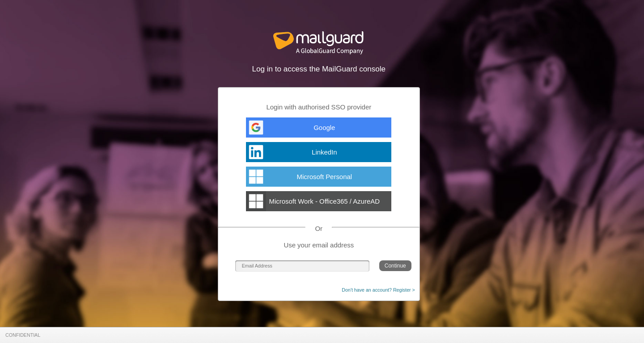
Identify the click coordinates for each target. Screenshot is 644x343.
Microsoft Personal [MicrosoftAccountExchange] (325, 177)
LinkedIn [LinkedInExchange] (324, 152)
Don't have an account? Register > (378, 290)
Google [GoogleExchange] (324, 128)
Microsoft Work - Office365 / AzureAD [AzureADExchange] (324, 201)
